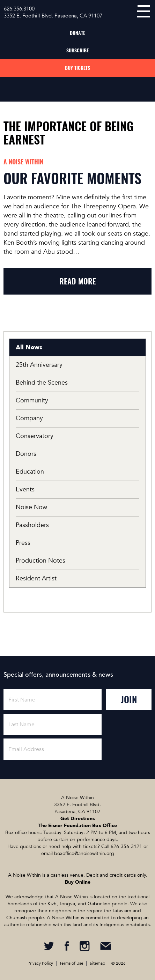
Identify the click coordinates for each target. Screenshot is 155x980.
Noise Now (31, 507)
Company (29, 418)
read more (78, 281)
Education (30, 472)
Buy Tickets (77, 68)
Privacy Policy (40, 963)
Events (25, 489)
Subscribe (77, 50)
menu (143, 11)
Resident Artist (36, 578)
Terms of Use (71, 963)
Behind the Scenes (42, 383)
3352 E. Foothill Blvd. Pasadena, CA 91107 (53, 16)
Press (23, 543)
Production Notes (40, 561)
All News (29, 347)
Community (32, 400)
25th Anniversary (39, 365)
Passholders (32, 525)
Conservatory (35, 436)
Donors (26, 454)
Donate (77, 33)
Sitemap (97, 963)
